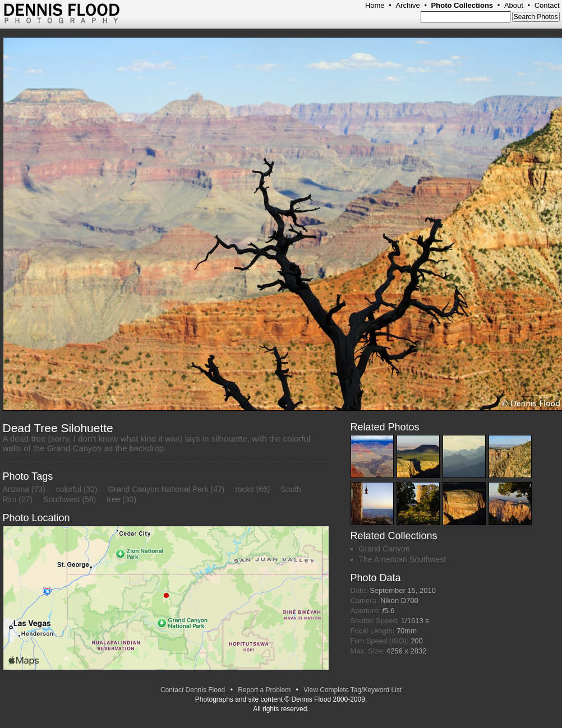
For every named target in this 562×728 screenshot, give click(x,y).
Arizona (16, 489)
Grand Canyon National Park (158, 489)
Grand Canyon (384, 549)
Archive (407, 5)
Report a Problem (264, 690)
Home (375, 5)
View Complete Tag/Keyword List (353, 690)
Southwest (61, 499)
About (514, 5)
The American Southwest (403, 559)
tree (113, 499)
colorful (69, 489)
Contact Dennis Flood (193, 690)
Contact (547, 5)
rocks (244, 489)
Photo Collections (462, 5)
